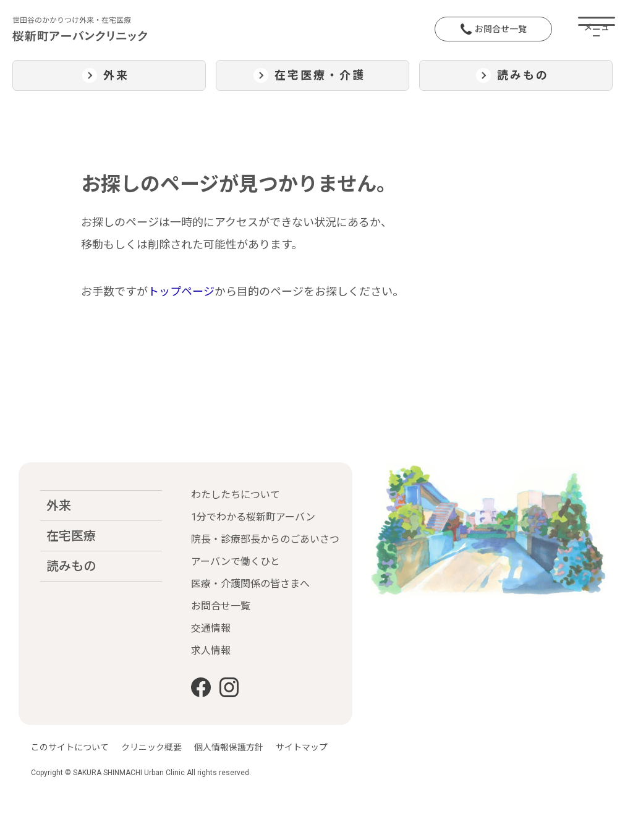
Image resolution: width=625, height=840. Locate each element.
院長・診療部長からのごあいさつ (265, 539)
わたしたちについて (236, 495)
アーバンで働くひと (236, 562)
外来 (59, 506)
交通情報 (211, 628)
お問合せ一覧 (494, 29)
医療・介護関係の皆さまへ (250, 584)
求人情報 (211, 651)
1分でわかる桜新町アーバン (253, 517)
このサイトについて (70, 747)
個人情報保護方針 (229, 747)
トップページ (181, 291)
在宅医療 (71, 536)
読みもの (71, 566)
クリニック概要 (151, 747)
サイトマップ (302, 747)
